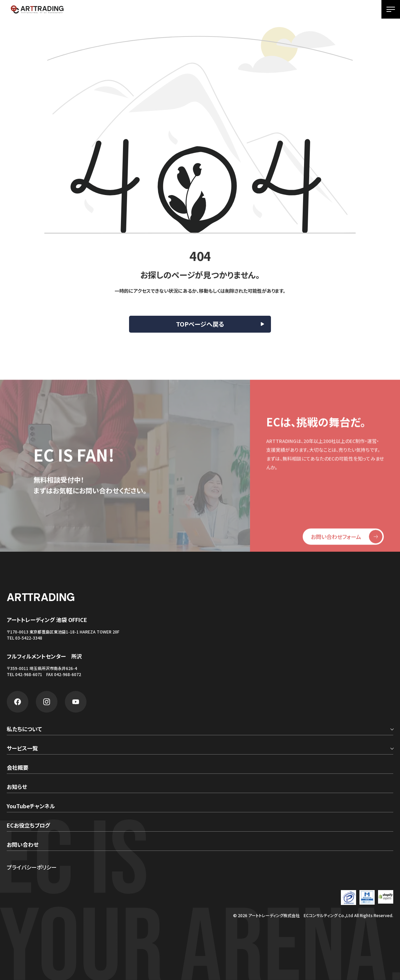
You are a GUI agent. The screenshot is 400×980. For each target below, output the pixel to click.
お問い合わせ (23, 845)
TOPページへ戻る (200, 324)
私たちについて (24, 730)
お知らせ (17, 787)
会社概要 (18, 768)
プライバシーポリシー (32, 867)
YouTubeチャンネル (31, 807)
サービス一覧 (22, 749)
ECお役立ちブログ (28, 826)
